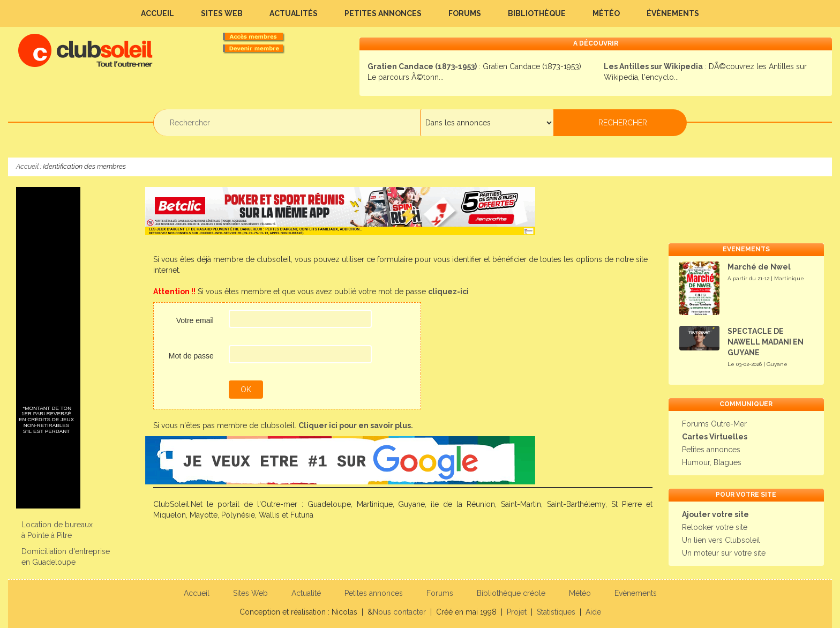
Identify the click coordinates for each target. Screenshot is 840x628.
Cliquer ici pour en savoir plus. (356, 425)
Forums (465, 13)
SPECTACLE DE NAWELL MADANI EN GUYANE (766, 342)
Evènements (636, 593)
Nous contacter (399, 612)
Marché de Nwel (759, 267)
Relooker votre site (715, 527)
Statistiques (556, 612)
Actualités (294, 13)
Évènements (673, 13)
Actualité (306, 593)
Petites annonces (383, 13)
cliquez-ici (448, 291)
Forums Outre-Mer (714, 424)
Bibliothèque (537, 13)
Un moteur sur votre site (724, 553)
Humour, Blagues (712, 462)
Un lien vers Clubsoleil (721, 540)
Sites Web (222, 13)
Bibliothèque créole (511, 593)
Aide (593, 612)
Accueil (157, 13)
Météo (606, 13)
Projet (517, 612)
